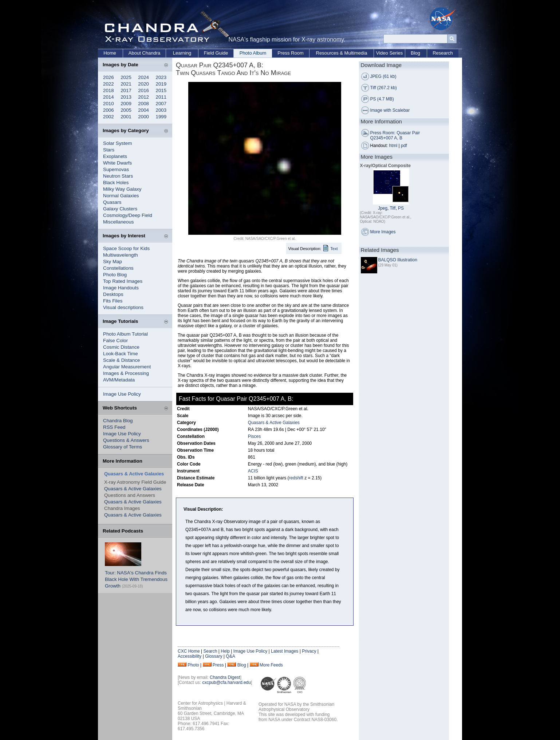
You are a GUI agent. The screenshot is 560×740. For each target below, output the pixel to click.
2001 (126, 117)
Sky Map (113, 262)
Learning (182, 53)
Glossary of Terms (123, 447)
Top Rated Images (123, 281)
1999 (161, 117)
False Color (115, 341)
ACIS (253, 471)
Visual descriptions (123, 307)
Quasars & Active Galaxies (133, 489)
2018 (109, 90)
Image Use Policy (122, 394)
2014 (109, 97)
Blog (415, 53)
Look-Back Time (121, 354)
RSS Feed (114, 427)
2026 (109, 77)
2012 (143, 97)
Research (443, 53)
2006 (109, 110)
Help (225, 651)
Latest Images (285, 651)
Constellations (118, 268)
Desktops (113, 294)
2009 (126, 104)
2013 (126, 97)
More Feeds (271, 665)
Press (218, 665)
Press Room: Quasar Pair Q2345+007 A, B (395, 135)
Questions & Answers (126, 440)
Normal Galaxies (121, 196)
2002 (109, 117)
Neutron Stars (118, 176)
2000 (143, 117)
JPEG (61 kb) (383, 76)
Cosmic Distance (121, 347)
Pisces (254, 436)
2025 (126, 77)
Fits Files (113, 301)
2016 (143, 90)
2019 (161, 84)
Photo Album (253, 53)
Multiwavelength (121, 255)
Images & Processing (126, 373)
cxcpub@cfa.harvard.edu (226, 682)
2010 (109, 104)
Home (110, 53)
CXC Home (189, 651)
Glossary (214, 656)
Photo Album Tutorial (125, 334)
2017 (126, 90)
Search (210, 651)
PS (401, 208)
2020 (143, 84)
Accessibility (190, 656)
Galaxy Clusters (120, 209)
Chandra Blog (118, 421)
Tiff (393, 208)
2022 (109, 84)
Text (334, 249)
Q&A (230, 656)
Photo (193, 665)
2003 (161, 110)
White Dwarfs (117, 163)
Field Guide (216, 53)
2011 (161, 97)
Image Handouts (121, 288)
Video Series (389, 53)
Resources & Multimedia (342, 53)
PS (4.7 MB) (382, 99)
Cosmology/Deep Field (128, 215)
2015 (161, 90)
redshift (296, 478)
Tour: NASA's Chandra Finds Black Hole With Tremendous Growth (136, 579)
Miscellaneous (118, 222)
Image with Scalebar (390, 110)
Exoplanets (115, 156)
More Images (383, 232)
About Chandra (144, 53)
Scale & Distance (122, 360)
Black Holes (116, 183)
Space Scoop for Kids (126, 248)
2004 (143, 110)
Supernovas (116, 169)
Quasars (112, 202)
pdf (404, 146)
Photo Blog (115, 275)
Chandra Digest (225, 677)
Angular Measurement (127, 367)
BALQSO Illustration (398, 260)
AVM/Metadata (119, 380)
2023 (161, 77)
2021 (126, 84)
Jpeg (383, 208)
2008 (143, 104)
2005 (126, 110)
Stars (109, 150)
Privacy (309, 651)
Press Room (291, 53)
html (393, 146)
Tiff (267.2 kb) (384, 88)
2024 (143, 77)
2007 (161, 104)
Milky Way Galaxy (122, 189)
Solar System (117, 143)
